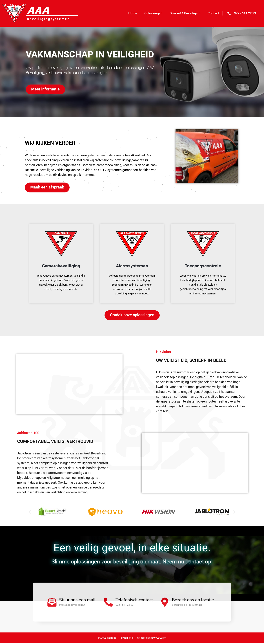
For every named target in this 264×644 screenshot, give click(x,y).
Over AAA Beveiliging (185, 13)
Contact (213, 13)
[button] (30, 512)
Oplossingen (153, 13)
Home (133, 13)
